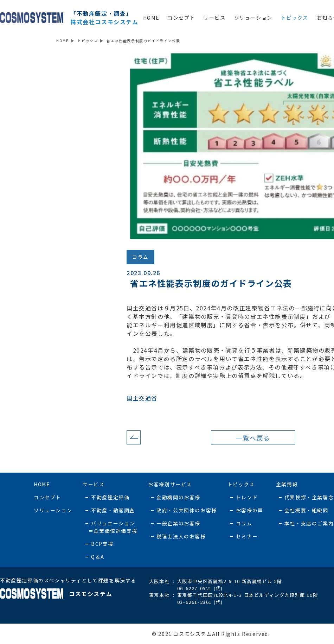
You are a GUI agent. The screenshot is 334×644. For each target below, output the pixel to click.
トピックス (295, 18)
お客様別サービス (170, 484)
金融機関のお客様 (178, 497)
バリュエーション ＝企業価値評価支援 (110, 527)
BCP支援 (102, 544)
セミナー (247, 536)
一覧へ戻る (253, 438)
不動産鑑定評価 (110, 497)
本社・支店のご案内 (309, 523)
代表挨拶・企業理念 (309, 497)
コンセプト (181, 18)
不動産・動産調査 (113, 510)
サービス (214, 18)
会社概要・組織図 (306, 510)
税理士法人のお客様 (181, 536)
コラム (140, 257)
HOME (151, 18)
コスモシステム (56, 594)
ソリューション (253, 18)
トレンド (247, 497)
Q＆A (98, 557)
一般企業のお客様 (178, 523)
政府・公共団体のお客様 (187, 510)
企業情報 (287, 484)
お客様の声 (250, 510)
